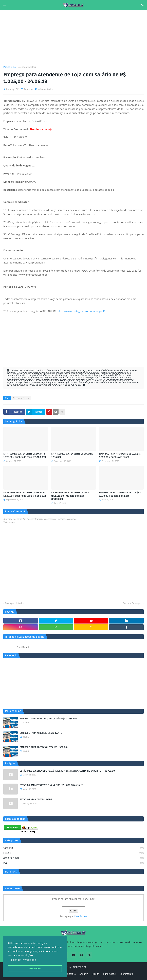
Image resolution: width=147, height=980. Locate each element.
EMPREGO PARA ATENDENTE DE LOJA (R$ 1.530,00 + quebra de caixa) (120, 494)
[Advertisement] (73, 38)
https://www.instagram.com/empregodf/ (81, 311)
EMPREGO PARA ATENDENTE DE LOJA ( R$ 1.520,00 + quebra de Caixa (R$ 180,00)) (25, 455)
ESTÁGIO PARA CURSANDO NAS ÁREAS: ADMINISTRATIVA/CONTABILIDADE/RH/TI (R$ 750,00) (68, 771)
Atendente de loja (27, 67)
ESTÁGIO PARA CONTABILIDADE (36, 799)
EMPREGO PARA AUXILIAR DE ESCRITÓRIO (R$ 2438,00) (48, 719)
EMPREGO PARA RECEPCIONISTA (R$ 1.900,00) (44, 747)
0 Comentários (46, 89)
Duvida (96, 974)
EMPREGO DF (80, 967)
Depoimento (126, 974)
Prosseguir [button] (35, 969)
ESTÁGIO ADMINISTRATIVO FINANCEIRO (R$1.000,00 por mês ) (52, 785)
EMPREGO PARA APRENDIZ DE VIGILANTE (41, 733)
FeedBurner (81, 916)
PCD (73, 863)
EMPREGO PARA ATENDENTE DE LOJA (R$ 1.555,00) (72, 455)
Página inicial (10, 67)
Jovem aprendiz (73, 858)
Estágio (73, 853)
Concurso (73, 848)
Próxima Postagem (132, 603)
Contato (71, 974)
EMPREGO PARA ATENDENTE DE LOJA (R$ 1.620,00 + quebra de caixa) (120, 455)
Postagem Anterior (14, 603)
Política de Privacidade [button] (22, 960)
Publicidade (109, 974)
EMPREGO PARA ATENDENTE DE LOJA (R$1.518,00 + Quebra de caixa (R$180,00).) (70, 496)
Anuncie (84, 974)
